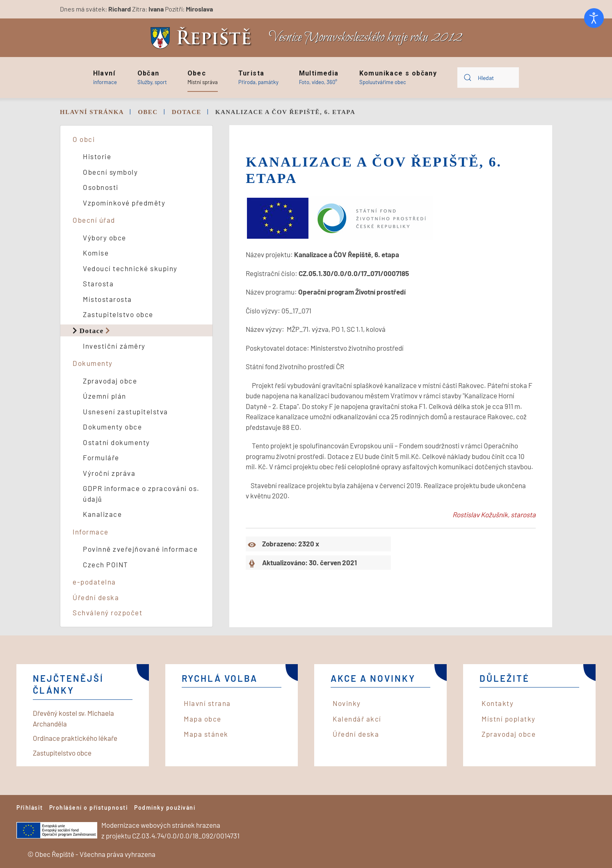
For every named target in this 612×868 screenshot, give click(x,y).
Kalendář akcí (357, 719)
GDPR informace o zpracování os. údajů (141, 493)
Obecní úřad (94, 220)
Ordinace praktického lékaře (75, 738)
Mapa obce (203, 719)
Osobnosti (101, 187)
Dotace (92, 330)
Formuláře (101, 457)
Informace (91, 532)
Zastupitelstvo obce (118, 314)
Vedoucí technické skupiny (130, 268)
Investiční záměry (114, 346)
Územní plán (105, 396)
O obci (84, 139)
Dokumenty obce (112, 427)
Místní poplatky (509, 719)
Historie (97, 156)
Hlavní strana (207, 703)
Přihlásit (30, 807)
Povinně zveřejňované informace (140, 549)
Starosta (98, 283)
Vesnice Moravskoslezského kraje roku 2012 (365, 38)
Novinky (347, 703)
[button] (105, 78)
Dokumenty (93, 363)
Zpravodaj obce (110, 381)
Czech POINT (106, 564)
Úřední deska (96, 597)
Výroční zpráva (109, 473)
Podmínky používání (165, 807)
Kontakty (498, 703)
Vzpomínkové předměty (124, 203)
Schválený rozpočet (107, 612)
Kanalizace (102, 514)
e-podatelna (94, 582)
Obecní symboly (110, 172)
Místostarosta (107, 299)
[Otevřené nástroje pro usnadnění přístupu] (594, 18)
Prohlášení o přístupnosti (89, 807)
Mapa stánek (206, 734)
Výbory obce (105, 238)
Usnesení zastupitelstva (126, 411)
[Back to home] (203, 38)
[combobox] (488, 78)
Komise (96, 253)
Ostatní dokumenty (116, 442)
